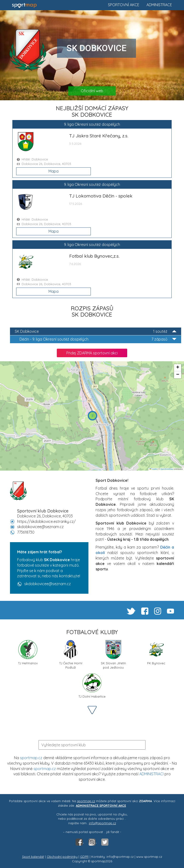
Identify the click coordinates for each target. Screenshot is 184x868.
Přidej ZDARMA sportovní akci (92, 353)
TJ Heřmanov (28, 653)
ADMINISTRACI (151, 774)
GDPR (84, 857)
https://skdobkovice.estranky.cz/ (46, 521)
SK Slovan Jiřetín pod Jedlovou (113, 654)
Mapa (53, 171)
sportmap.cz (31, 758)
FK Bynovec (156, 653)
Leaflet (153, 469)
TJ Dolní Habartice (92, 686)
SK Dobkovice (96, 331)
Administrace (159, 5)
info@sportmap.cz (102, 823)
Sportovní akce (124, 5)
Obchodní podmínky (62, 857)
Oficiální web (92, 91)
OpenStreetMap (167, 469)
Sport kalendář (33, 857)
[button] (92, 416)
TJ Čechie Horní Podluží (71, 654)
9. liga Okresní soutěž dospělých (98, 339)
